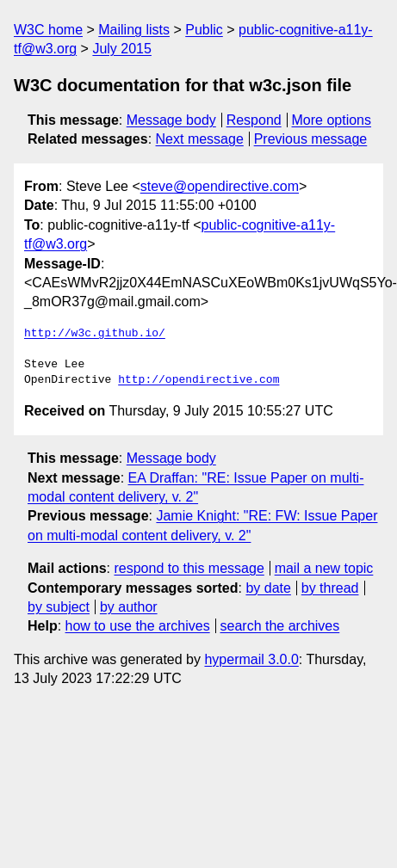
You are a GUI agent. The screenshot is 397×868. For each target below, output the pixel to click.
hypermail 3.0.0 (251, 659)
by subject (59, 607)
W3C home (48, 30)
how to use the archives (138, 626)
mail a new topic (324, 568)
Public (204, 30)
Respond (254, 120)
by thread (330, 588)
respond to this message (189, 568)
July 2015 (122, 49)
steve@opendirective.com (220, 186)
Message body (171, 120)
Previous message (311, 139)
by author (129, 607)
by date (268, 588)
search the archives (280, 626)
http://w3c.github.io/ (95, 334)
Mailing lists (134, 30)
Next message (200, 139)
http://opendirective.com (198, 380)
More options (332, 120)
